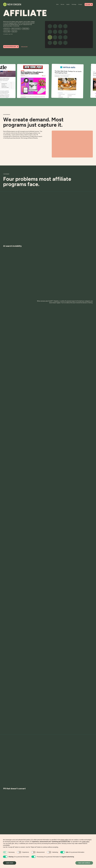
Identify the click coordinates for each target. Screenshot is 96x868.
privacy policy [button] (64, 840)
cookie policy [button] (86, 842)
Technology (74, 4)
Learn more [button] (10, 863)
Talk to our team (24, 46)
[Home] (12, 4)
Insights (68, 4)
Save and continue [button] (84, 863)
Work (57, 4)
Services (62, 4)
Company (80, 4)
